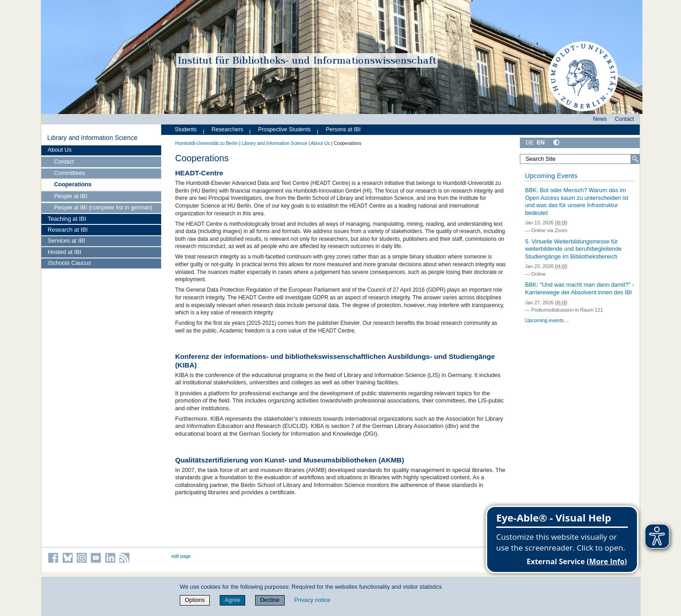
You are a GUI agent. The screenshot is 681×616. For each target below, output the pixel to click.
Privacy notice (312, 600)
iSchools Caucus (69, 263)
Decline (270, 600)
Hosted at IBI (64, 252)
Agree (232, 600)
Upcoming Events (551, 176)
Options (195, 600)
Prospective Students (285, 129)
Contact (64, 161)
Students (186, 129)
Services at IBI (67, 241)
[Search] (635, 159)
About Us (60, 150)
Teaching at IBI (67, 219)
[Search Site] (580, 159)
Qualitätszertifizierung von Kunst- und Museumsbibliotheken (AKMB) (290, 460)
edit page (181, 556)
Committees (69, 173)
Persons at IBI (343, 129)
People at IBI (71, 196)
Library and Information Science (92, 138)
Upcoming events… (547, 320)
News (600, 119)
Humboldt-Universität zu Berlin (207, 143)
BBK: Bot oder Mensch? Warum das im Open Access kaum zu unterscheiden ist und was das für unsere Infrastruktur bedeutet (577, 201)
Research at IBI (68, 230)
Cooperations (73, 184)
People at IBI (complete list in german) (103, 207)
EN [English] (541, 142)
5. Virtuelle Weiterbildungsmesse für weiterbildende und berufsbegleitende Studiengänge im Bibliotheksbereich (573, 249)
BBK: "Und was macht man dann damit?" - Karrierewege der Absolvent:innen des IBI (579, 288)
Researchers (227, 129)
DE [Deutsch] (530, 142)
